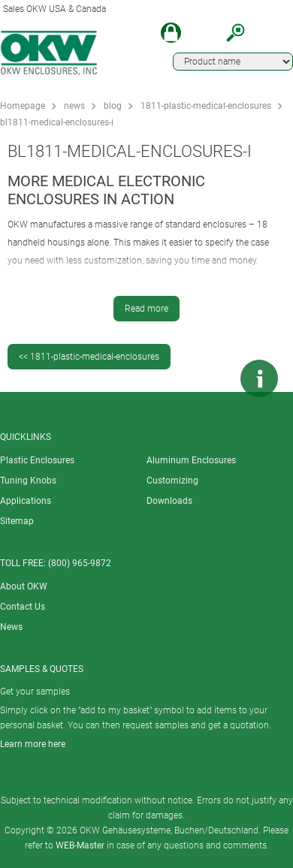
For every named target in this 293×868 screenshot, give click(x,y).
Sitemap (17, 521)
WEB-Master (80, 845)
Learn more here (33, 744)
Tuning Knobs (28, 481)
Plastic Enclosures (37, 460)
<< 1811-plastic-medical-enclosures (89, 357)
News (11, 627)
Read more (146, 309)
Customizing (172, 481)
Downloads (169, 501)
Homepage (23, 106)
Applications (26, 501)
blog (113, 106)
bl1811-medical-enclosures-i (57, 122)
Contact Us (23, 607)
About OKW (24, 586)
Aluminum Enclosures (191, 460)
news (74, 106)
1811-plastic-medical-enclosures (206, 106)
